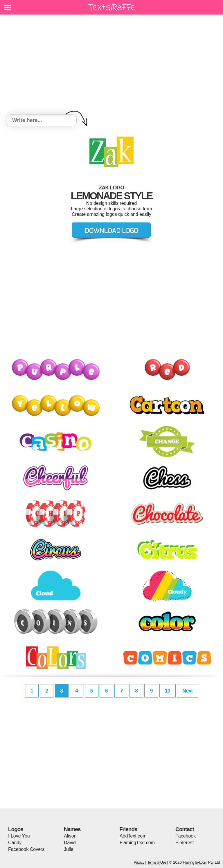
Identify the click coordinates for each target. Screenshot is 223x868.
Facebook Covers (26, 849)
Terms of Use (157, 862)
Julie (69, 849)
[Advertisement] (111, 65)
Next (187, 691)
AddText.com (133, 836)
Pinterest (185, 843)
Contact (185, 829)
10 (168, 691)
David (70, 843)
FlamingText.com (137, 843)
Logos (16, 829)
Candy (15, 843)
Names (72, 829)
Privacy (139, 862)
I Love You (19, 836)
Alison (70, 836)
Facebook (186, 836)
